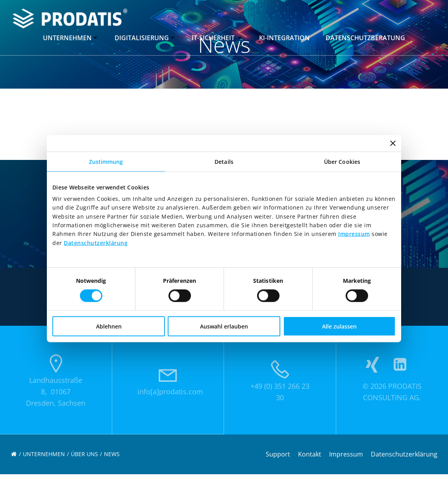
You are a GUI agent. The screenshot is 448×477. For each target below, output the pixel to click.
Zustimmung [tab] (106, 161)
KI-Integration (284, 36)
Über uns (86, 456)
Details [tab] (224, 161)
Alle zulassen (339, 326)
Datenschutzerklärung (96, 243)
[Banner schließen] (393, 143)
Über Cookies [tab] (342, 161)
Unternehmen (71, 36)
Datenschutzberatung (365, 36)
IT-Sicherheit (218, 36)
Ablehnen (109, 326)
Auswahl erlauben (224, 326)
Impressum (354, 234)
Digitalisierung (145, 36)
